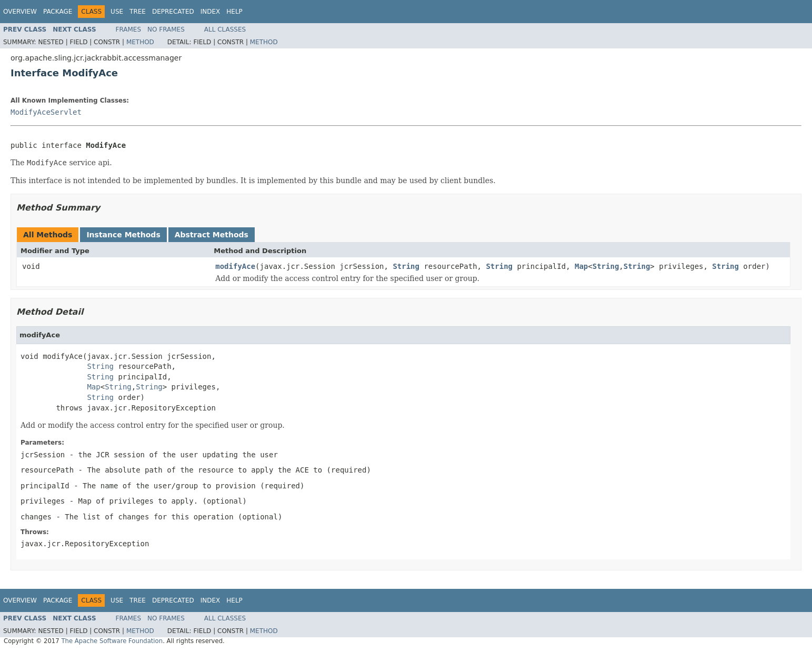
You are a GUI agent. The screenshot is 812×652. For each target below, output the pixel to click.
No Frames (166, 29)
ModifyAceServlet (46, 112)
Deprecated (173, 12)
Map (581, 266)
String (406, 266)
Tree (138, 12)
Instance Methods (123, 235)
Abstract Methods (212, 235)
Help (234, 12)
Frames (129, 29)
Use (117, 12)
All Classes (225, 29)
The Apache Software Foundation (112, 641)
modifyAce (235, 266)
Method (140, 42)
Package (58, 12)
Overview (20, 12)
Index (210, 12)
